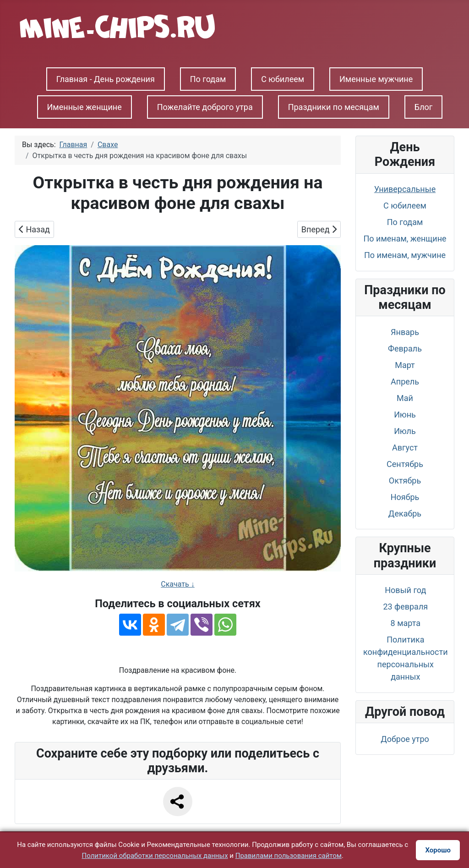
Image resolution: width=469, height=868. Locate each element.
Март (405, 365)
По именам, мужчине (405, 255)
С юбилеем (283, 79)
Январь (405, 332)
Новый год (405, 590)
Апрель (405, 382)
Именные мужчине (376, 79)
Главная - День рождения (106, 79)
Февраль (405, 349)
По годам (208, 79)
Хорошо (438, 850)
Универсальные (405, 189)
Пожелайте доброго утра (205, 107)
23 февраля (405, 607)
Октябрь (405, 481)
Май (405, 398)
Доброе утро (405, 739)
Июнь (405, 415)
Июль (405, 431)
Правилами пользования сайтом (289, 856)
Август (405, 448)
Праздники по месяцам (334, 107)
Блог (424, 107)
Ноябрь (405, 497)
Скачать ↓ (177, 584)
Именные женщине (85, 107)
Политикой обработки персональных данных (155, 856)
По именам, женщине (405, 239)
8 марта (406, 623)
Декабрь (405, 514)
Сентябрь (405, 464)
